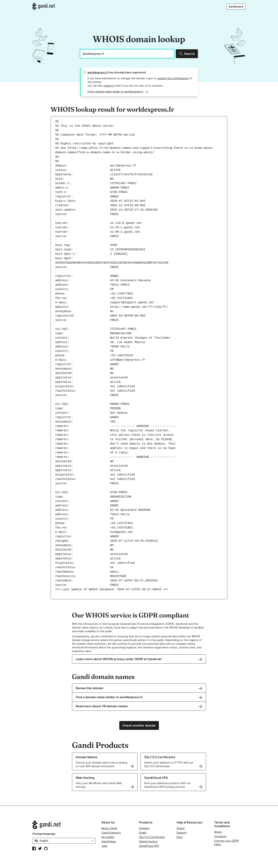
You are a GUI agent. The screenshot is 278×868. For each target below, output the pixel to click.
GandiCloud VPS (149, 846)
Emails (143, 833)
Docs (180, 837)
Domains (144, 828)
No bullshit (108, 837)
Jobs (104, 846)
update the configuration (173, 78)
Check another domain (139, 725)
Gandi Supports (111, 833)
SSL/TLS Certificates (152, 837)
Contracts (220, 836)
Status (181, 828)
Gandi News (109, 841)
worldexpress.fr (98, 72)
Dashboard (236, 7)
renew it (109, 86)
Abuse (218, 832)
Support (182, 833)
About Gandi (109, 828)
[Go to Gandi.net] (44, 6)
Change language (44, 834)
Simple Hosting (148, 841)
